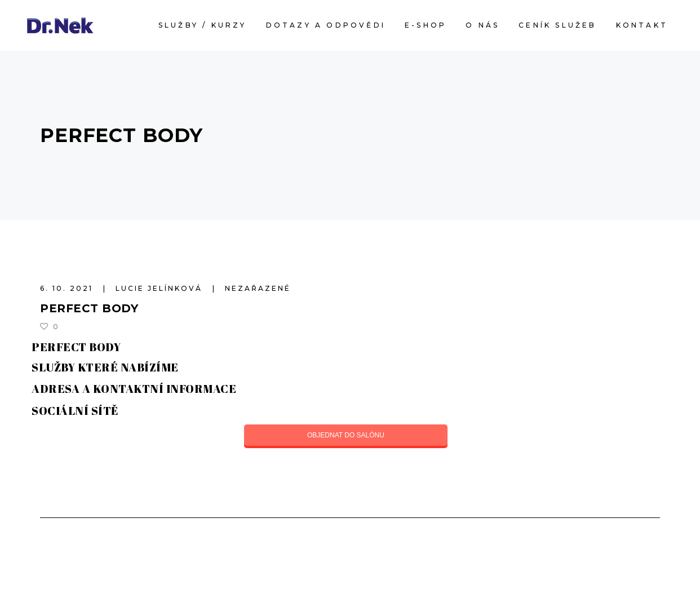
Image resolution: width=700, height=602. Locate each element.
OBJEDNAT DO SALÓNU (346, 435)
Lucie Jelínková (161, 288)
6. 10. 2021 (68, 288)
